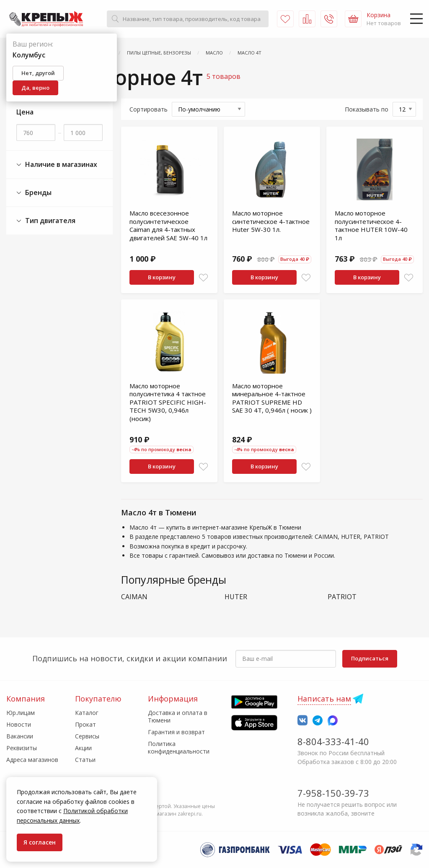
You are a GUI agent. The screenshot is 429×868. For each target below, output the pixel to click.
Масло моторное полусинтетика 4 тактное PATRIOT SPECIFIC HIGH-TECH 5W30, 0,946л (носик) (168, 402)
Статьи (85, 760)
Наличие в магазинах (57, 165)
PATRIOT (342, 597)
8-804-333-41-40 (333, 741)
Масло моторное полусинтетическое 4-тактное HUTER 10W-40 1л (371, 225)
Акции (83, 748)
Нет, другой (38, 73)
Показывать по (367, 109)
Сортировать (149, 109)
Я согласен (40, 842)
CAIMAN (134, 597)
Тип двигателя (46, 221)
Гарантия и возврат (176, 732)
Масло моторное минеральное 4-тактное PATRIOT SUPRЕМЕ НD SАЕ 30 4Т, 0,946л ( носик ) (272, 398)
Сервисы (87, 736)
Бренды (34, 193)
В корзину (162, 277)
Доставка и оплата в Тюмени (178, 716)
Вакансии (20, 736)
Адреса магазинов (32, 760)
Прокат (85, 724)
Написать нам (324, 699)
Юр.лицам (21, 713)
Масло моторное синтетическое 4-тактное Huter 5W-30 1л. (271, 221)
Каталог (87, 713)
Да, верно (35, 88)
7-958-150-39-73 (333, 793)
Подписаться (370, 658)
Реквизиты (22, 748)
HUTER (236, 597)
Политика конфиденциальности (179, 747)
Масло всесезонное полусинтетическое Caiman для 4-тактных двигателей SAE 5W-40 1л (168, 225)
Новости (19, 724)
